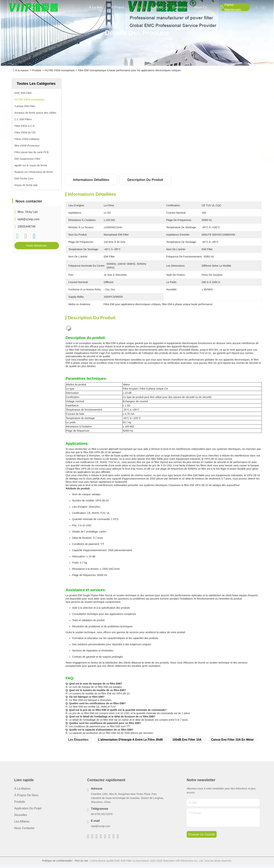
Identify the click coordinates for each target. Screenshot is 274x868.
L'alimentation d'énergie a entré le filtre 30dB (130, 740)
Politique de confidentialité (57, 861)
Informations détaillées (91, 180)
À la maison (98, 7)
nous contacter (203, 7)
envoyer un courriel (202, 834)
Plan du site (81, 861)
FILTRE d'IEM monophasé (59, 70)
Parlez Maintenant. (231, 7)
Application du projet (28, 808)
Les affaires (22, 821)
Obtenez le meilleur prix (196, 159)
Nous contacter (24, 828)
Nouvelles (21, 815)
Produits (37, 70)
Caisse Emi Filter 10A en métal (232, 740)
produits (139, 7)
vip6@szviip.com (28, 219)
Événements (181, 7)
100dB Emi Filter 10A (187, 740)
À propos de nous (120, 7)
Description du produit (145, 180)
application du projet (159, 7)
